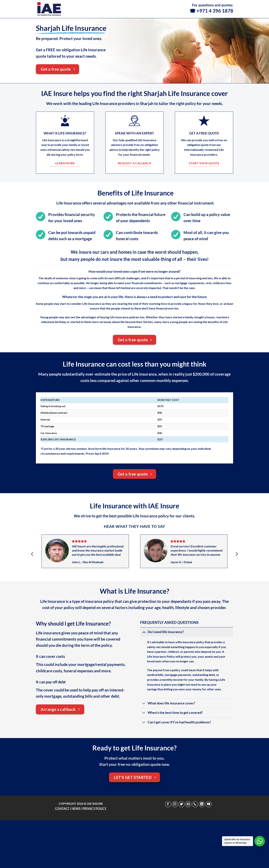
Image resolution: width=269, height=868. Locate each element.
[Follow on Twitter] (182, 804)
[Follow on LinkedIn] (202, 804)
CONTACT (62, 808)
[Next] (237, 554)
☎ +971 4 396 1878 (211, 11)
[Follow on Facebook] (168, 804)
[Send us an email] (188, 804)
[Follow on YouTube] (209, 804)
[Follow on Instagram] (175, 804)
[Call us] (195, 804)
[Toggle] (144, 632)
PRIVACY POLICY (94, 808)
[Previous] (32, 554)
